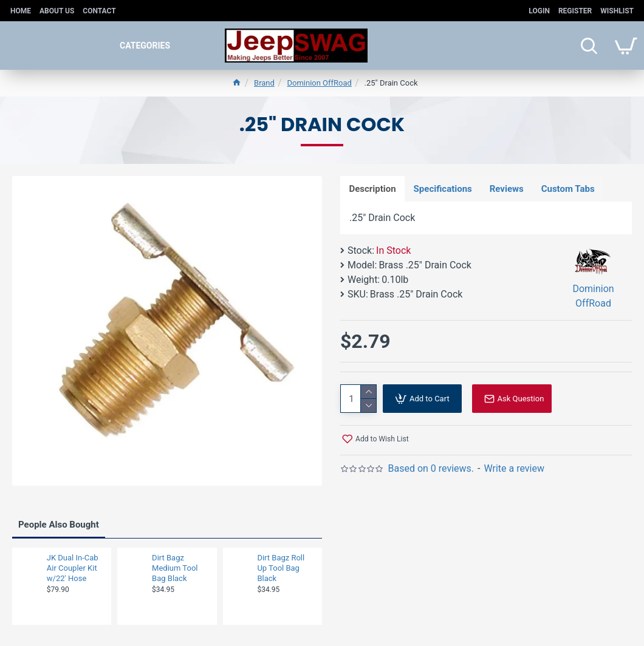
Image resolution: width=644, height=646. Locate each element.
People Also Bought (59, 525)
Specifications (444, 189)
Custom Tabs (570, 189)
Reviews (508, 189)
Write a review (514, 469)
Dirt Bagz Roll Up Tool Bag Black (281, 568)
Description (373, 189)
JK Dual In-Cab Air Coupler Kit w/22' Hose (73, 568)
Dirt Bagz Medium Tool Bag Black (175, 568)
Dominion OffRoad (319, 83)
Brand (264, 83)
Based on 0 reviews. (431, 469)
